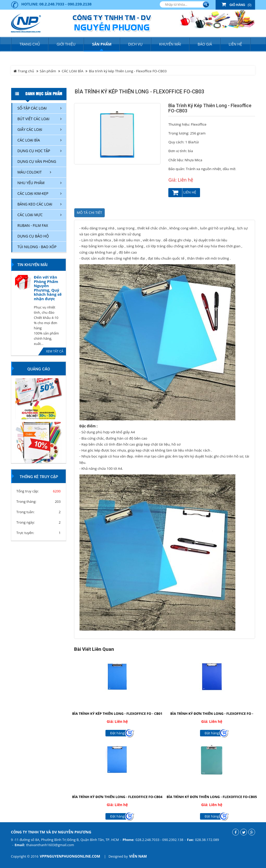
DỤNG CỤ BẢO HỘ (33, 236)
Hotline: (30, 4)
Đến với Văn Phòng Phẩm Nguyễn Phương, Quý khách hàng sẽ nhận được (48, 288)
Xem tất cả (55, 351)
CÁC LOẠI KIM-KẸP (33, 193)
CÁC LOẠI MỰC (30, 215)
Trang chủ (30, 44)
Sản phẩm (48, 71)
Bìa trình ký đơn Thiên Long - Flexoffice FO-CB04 (117, 797)
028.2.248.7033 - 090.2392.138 (159, 840)
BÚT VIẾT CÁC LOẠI (33, 119)
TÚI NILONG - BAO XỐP (37, 247)
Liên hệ (184, 193)
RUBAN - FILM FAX (33, 225)
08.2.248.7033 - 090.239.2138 (65, 4)
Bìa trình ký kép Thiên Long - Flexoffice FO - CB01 (117, 713)
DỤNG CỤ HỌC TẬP (34, 151)
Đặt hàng (117, 733)
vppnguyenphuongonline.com (70, 856)
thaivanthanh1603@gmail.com (50, 845)
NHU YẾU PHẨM (31, 183)
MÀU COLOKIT (29, 172)
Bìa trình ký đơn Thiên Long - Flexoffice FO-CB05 (212, 797)
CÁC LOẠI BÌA (72, 71)
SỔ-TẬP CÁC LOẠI (32, 108)
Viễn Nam (138, 856)
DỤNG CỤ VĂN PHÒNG (37, 161)
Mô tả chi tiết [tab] (90, 213)
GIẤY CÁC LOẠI (30, 129)
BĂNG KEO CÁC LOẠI (35, 204)
